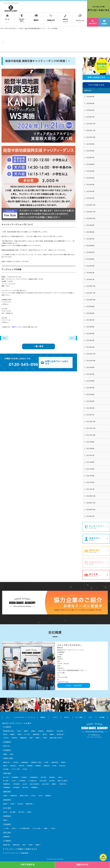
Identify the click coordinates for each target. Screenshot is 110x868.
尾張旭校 (48, 796)
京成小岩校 (43, 781)
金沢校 (5, 812)
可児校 (12, 804)
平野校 (19, 734)
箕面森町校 (50, 731)
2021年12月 (91, 422)
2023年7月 (90, 320)
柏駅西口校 (16, 845)
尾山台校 (25, 787)
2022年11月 (91, 354)
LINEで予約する (27, 865)
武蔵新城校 (25, 762)
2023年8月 (90, 313)
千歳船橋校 (6, 787)
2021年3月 (90, 482)
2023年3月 (90, 334)
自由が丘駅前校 (34, 784)
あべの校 (27, 734)
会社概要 (102, 717)
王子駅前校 (22, 781)
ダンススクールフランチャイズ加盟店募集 (16, 853)
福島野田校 (36, 734)
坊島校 (33, 731)
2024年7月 (90, 239)
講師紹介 (43, 717)
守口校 (19, 731)
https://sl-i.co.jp (63, 682)
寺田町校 (14, 738)
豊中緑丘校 (60, 734)
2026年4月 (90, 97)
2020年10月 (91, 510)
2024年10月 (91, 218)
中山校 (25, 769)
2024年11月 (91, 212)
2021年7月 (90, 455)
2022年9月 (90, 367)
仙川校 (25, 784)
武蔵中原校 (55, 762)
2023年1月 (90, 347)
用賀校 (54, 784)
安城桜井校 (13, 796)
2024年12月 (91, 205)
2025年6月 (90, 164)
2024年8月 (90, 232)
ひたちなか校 (36, 828)
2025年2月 (90, 191)
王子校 (13, 781)
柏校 (24, 845)
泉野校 (29, 812)
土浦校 (45, 828)
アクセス (55, 717)
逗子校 (54, 766)
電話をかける (82, 865)
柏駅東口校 (6, 845)
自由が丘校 (45, 784)
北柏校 (30, 845)
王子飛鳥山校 (32, 781)
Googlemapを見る (74, 685)
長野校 (5, 820)
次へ (72, 338)
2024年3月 (90, 266)
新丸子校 (62, 766)
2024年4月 (90, 259)
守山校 (40, 796)
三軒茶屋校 (16, 784)
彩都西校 (41, 731)
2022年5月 (90, 388)
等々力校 (6, 777)
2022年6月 (90, 381)
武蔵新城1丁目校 (36, 762)
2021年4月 (90, 476)
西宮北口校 (6, 746)
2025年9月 (90, 144)
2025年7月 (90, 158)
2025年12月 (91, 124)
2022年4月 (90, 394)
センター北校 (15, 769)
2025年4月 (90, 178)
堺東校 (37, 738)
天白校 (33, 796)
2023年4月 (90, 327)
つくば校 (6, 828)
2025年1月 (90, 198)
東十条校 (6, 781)
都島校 (26, 731)
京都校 (5, 754)
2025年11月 (91, 130)
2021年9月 (90, 442)
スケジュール (32, 717)
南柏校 (37, 845)
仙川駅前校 (16, 787)
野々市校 (21, 812)
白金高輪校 (15, 777)
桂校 (11, 754)
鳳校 (31, 738)
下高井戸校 (62, 784)
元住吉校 (15, 762)
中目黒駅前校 (34, 777)
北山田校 (6, 769)
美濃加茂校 (29, 804)
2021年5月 (90, 469)
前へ (5, 338)
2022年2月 (90, 408)
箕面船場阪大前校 (8, 731)
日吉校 (46, 762)
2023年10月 (91, 300)
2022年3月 (90, 401)
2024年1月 (90, 279)
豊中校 (45, 734)
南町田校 (52, 777)
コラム (90, 717)
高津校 (63, 762)
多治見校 (20, 804)
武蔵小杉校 (6, 762)
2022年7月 (90, 374)
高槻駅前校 (23, 738)
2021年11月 (91, 428)
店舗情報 (104, 22)
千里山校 (6, 738)
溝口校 (5, 766)
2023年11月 (91, 293)
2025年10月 (91, 137)
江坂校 (45, 738)
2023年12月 (91, 286)
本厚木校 (21, 766)
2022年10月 (91, 361)
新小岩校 (52, 781)
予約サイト (15, 327)
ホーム (8, 717)
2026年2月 (90, 110)
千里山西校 (60, 731)
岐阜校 (5, 804)
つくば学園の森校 (24, 828)
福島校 (52, 734)
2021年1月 (90, 489)
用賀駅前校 (6, 784)
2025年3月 (90, 185)
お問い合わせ (93, 22)
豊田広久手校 (24, 796)
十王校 (52, 828)
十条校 (60, 777)
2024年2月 (90, 273)
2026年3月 (90, 103)
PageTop (103, 858)
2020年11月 (91, 503)
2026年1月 (90, 117)
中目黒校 (24, 777)
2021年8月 (90, 449)
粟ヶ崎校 (13, 812)
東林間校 (38, 766)
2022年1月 (90, 415)
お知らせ (67, 717)
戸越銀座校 (34, 787)
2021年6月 (90, 462)
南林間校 (30, 766)
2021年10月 (91, 435)
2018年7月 (90, 516)
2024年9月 (90, 225)
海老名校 (13, 766)
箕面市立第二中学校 (56, 738)
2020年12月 (91, 496)
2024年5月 (90, 252)
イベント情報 (78, 717)
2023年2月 (90, 340)
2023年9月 (90, 306)
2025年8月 (90, 151)
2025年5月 (90, 171)
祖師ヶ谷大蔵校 (62, 781)
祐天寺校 (43, 777)
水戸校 (13, 828)
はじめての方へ (20, 717)
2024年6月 (90, 246)
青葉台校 (47, 766)
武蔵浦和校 (6, 837)
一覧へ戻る (39, 346)
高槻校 (12, 734)
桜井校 (5, 734)
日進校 (5, 796)
